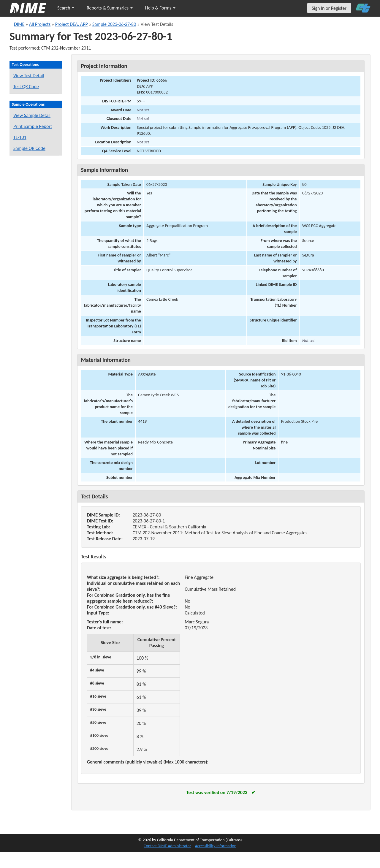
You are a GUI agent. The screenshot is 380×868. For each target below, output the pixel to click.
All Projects (40, 24)
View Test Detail (29, 76)
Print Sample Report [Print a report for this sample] (33, 126)
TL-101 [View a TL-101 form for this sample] (20, 137)
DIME (19, 24)
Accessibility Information (216, 846)
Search (66, 8)
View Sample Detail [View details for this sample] (32, 115)
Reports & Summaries (110, 8)
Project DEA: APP (72, 24)
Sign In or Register (329, 8)
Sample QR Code (29, 148)
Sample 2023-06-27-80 (114, 24)
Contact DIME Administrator (167, 846)
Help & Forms (160, 8)
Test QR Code (26, 87)
